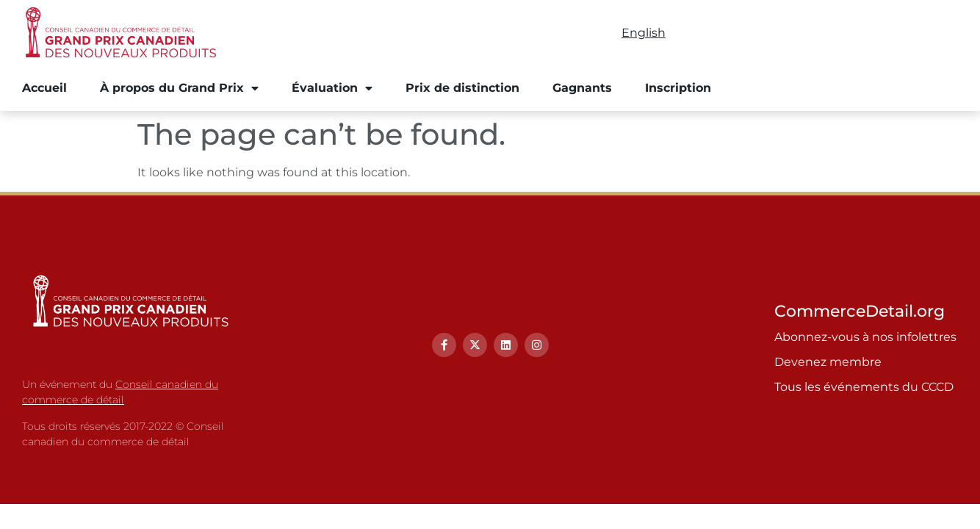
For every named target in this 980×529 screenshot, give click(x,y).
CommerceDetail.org (860, 311)
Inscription (678, 88)
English (644, 33)
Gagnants (582, 88)
